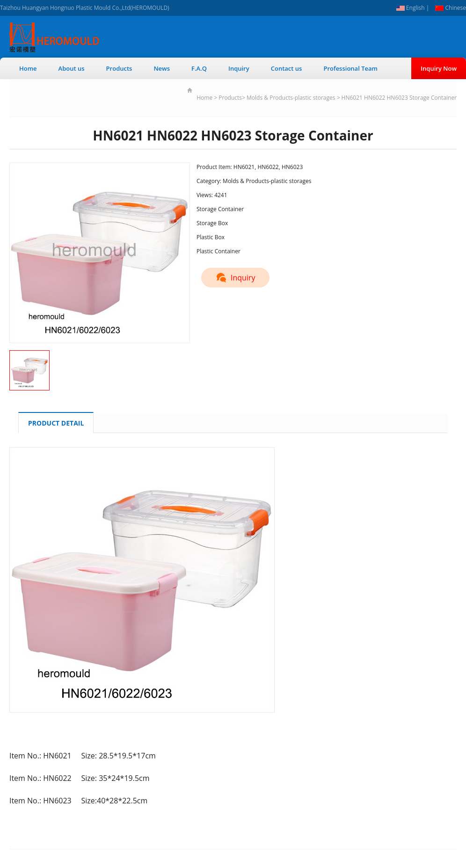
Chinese (451, 8)
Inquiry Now (439, 68)
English (411, 8)
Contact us (287, 68)
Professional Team (350, 68)
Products (119, 68)
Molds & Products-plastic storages (291, 98)
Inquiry (239, 68)
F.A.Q (199, 68)
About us (72, 68)
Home (28, 68)
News (162, 68)
